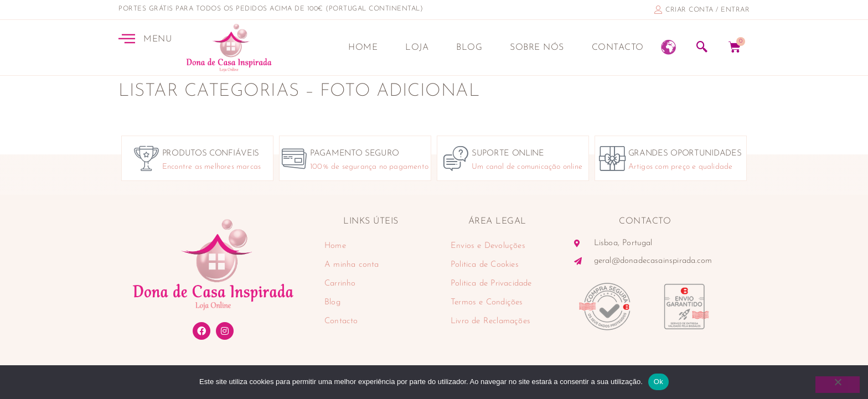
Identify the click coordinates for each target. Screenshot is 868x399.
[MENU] (127, 38)
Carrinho (340, 284)
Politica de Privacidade (491, 284)
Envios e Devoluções (488, 246)
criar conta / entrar (707, 10)
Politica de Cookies (485, 265)
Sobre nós (537, 48)
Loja (417, 48)
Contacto (618, 48)
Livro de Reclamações (490, 321)
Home (363, 48)
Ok (658, 382)
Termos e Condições (487, 302)
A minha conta (352, 265)
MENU (157, 39)
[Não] (838, 385)
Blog (469, 48)
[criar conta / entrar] (658, 10)
